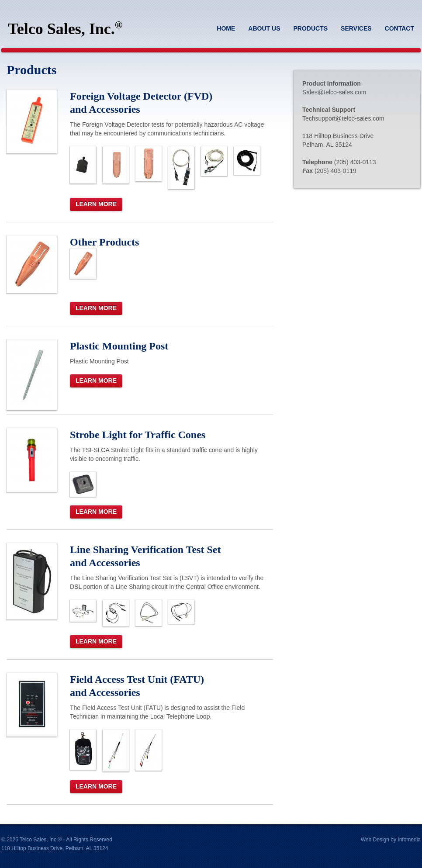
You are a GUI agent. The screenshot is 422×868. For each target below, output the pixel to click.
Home (226, 28)
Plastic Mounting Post (119, 346)
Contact (400, 28)
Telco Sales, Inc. (65, 28)
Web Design (375, 840)
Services (356, 28)
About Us (264, 28)
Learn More (96, 204)
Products (310, 28)
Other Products (104, 242)
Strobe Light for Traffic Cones (138, 435)
